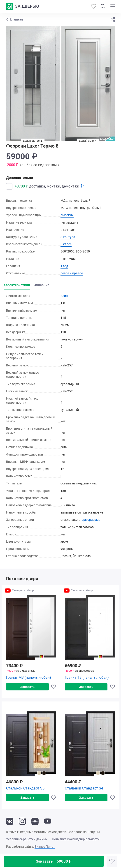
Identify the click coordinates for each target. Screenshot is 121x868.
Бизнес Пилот (45, 847)
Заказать (54, 861)
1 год (64, 266)
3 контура (68, 237)
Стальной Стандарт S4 (84, 788)
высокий (67, 215)
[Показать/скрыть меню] (113, 6)
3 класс (66, 244)
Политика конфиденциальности (76, 839)
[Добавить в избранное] (112, 861)
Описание (42, 285)
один (64, 296)
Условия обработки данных (27, 839)
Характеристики (17, 285)
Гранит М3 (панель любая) (29, 677)
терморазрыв (90, 520)
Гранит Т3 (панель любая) (87, 677)
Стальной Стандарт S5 (25, 788)
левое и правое (72, 273)
